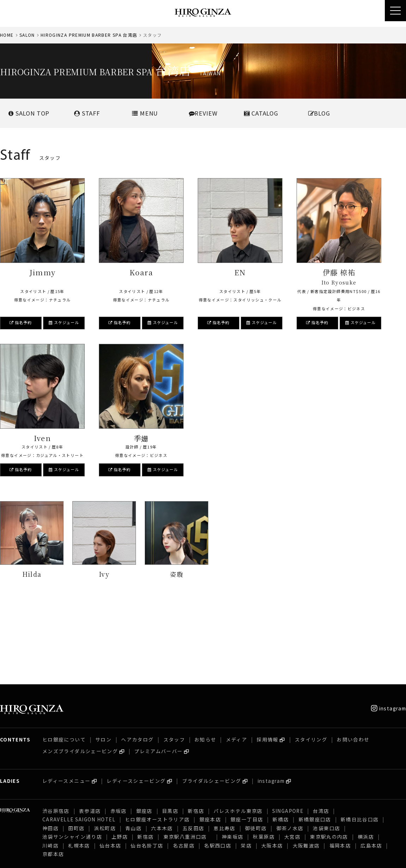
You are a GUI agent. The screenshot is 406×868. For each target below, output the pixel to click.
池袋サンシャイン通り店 (72, 759)
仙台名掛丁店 (147, 768)
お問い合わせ (353, 662)
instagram (389, 631)
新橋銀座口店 (315, 742)
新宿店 (196, 733)
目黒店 (170, 733)
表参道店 (90, 733)
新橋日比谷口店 (360, 742)
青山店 (133, 751)
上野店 (120, 759)
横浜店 (366, 759)
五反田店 (193, 751)
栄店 (246, 768)
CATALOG (261, 113)
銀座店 (144, 733)
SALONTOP (29, 113)
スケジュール (64, 322)
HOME (7, 35)
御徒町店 (256, 751)
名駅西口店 (218, 768)
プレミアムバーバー (158, 674)
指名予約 (21, 322)
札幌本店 (79, 768)
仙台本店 (110, 768)
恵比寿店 (224, 751)
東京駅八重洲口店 (188, 759)
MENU (145, 113)
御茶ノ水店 (290, 751)
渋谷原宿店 (56, 733)
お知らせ (205, 662)
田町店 (76, 751)
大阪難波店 (306, 768)
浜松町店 (105, 751)
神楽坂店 (232, 759)
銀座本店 (210, 742)
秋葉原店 (264, 759)
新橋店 (281, 742)
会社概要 (10, 857)
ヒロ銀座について (64, 662)
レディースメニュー (66, 703)
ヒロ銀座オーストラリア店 (157, 742)
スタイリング (311, 662)
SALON (27, 35)
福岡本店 (340, 768)
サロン (103, 662)
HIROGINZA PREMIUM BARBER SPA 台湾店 (89, 35)
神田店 (50, 751)
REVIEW (203, 113)
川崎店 (50, 768)
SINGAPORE (288, 733)
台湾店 (321, 733)
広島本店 (371, 768)
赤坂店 (119, 733)
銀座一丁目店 (247, 742)
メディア (237, 662)
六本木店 (162, 751)
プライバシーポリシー (91, 857)
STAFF (87, 113)
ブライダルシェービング (212, 703)
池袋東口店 (326, 751)
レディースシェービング (136, 703)
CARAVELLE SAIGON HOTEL (79, 742)
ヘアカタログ (137, 662)
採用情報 (267, 662)
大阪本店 (272, 768)
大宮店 (292, 759)
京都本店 (53, 776)
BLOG (319, 113)
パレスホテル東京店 (238, 733)
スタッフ (174, 662)
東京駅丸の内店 (329, 759)
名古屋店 (184, 768)
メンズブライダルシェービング (80, 674)
